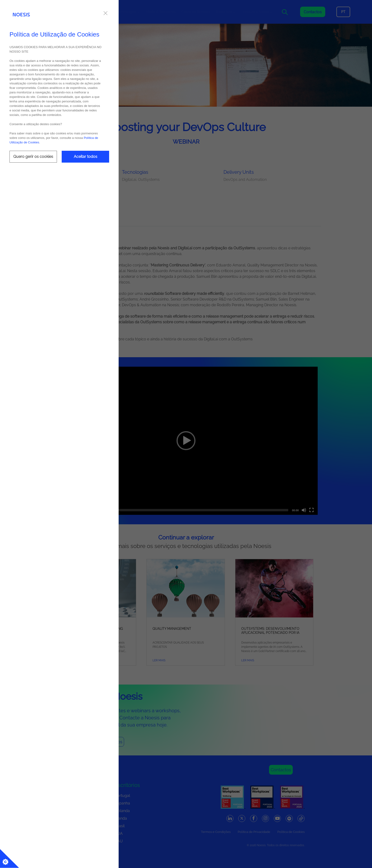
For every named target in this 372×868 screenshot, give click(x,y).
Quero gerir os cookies (33, 157)
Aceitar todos (86, 157)
